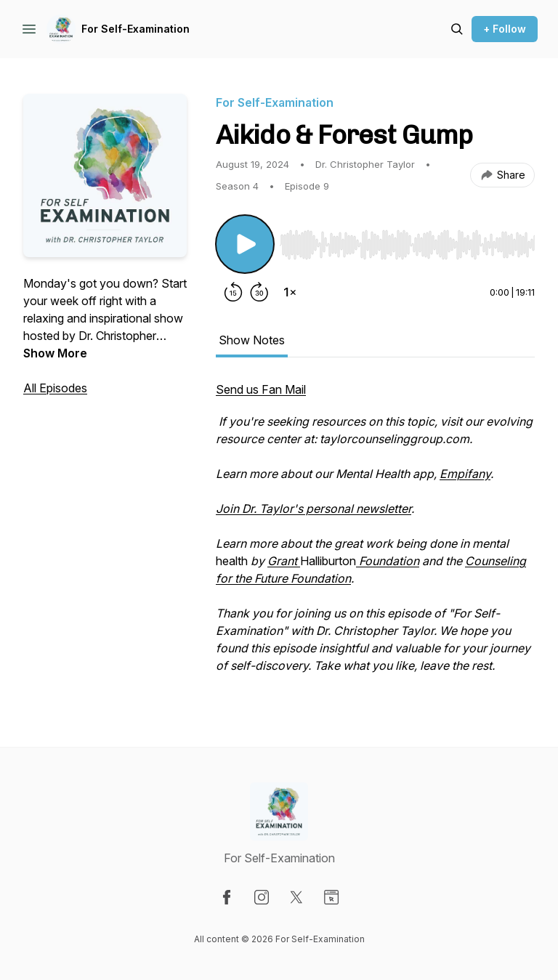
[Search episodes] (457, 29)
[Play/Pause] (245, 244)
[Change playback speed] (290, 292)
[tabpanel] (375, 535)
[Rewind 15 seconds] (233, 292)
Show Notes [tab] (252, 340)
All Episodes (55, 388)
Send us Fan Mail (261, 389)
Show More (55, 353)
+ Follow (505, 29)
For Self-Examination (136, 29)
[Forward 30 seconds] (259, 292)
